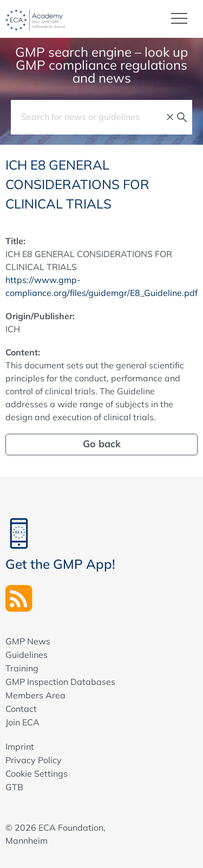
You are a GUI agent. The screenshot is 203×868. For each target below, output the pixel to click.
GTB (14, 787)
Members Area (35, 695)
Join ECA (22, 722)
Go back (102, 444)
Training (22, 668)
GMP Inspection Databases (60, 682)
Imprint (20, 746)
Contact (21, 709)
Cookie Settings (37, 773)
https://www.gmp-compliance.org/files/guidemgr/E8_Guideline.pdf (101, 286)
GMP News (28, 641)
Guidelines (27, 655)
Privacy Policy (34, 760)
